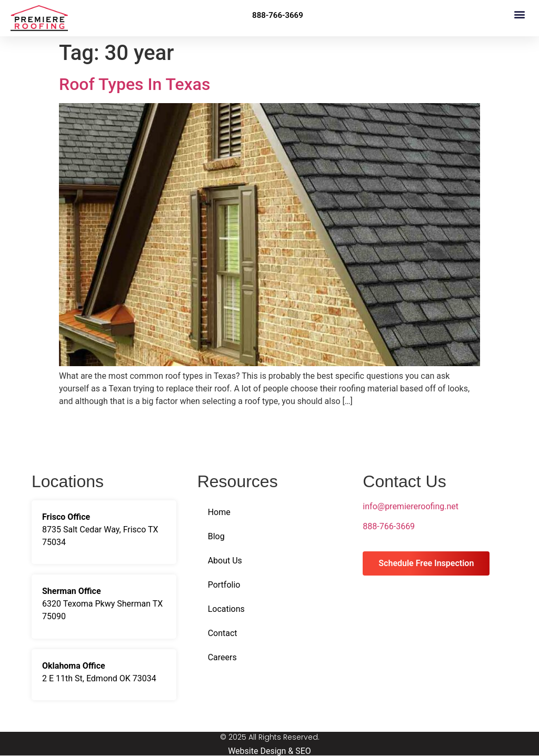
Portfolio (224, 585)
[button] (520, 14)
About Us (225, 561)
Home (219, 512)
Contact (223, 633)
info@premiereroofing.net (411, 506)
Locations (226, 609)
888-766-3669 (389, 526)
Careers (222, 657)
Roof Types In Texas (135, 84)
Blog (216, 536)
